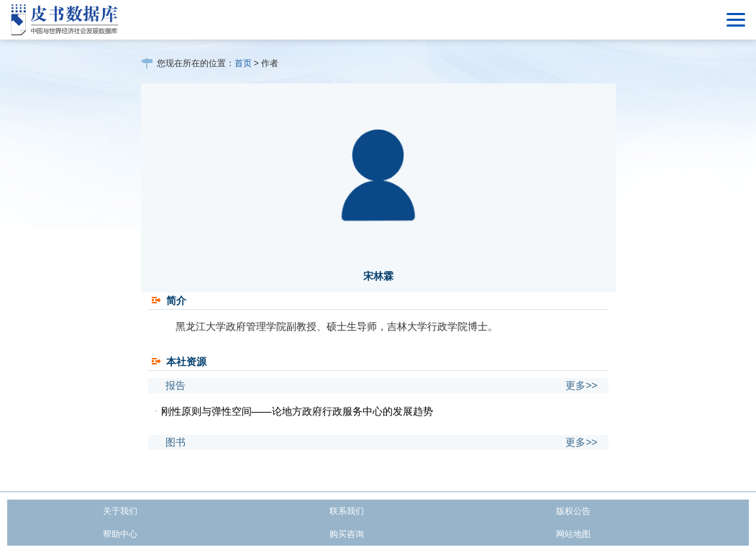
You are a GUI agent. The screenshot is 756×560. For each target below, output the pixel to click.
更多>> (581, 385)
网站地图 (573, 534)
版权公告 (573, 511)
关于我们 (120, 511)
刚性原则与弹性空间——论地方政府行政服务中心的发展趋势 (297, 411)
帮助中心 (120, 534)
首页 (243, 63)
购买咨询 (347, 534)
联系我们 (347, 511)
